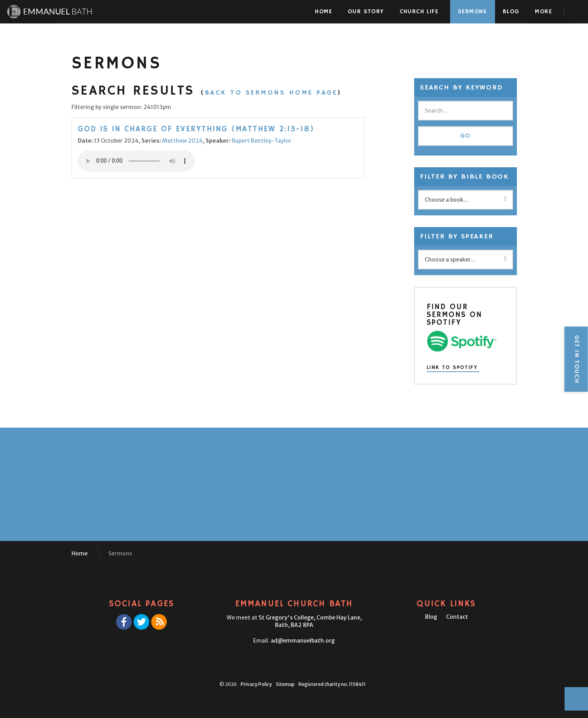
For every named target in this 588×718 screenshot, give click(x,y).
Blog (511, 12)
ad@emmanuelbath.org (303, 641)
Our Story (366, 12)
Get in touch (576, 359)
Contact (457, 617)
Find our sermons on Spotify (454, 315)
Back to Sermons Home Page (271, 93)
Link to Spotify (452, 368)
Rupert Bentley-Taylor (262, 141)
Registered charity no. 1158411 (332, 684)
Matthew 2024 (182, 141)
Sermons (473, 12)
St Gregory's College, (310, 621)
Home (323, 12)
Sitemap (285, 684)
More (543, 12)
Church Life (419, 12)
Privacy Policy (256, 684)
